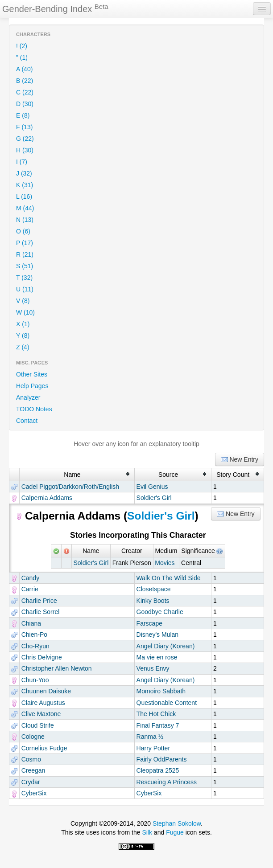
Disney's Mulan (158, 635)
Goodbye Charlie (160, 612)
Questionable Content (167, 703)
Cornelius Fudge (44, 748)
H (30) (25, 150)
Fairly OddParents (162, 759)
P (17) (25, 243)
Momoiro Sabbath (161, 691)
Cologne (33, 737)
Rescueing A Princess (167, 782)
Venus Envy (153, 668)
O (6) (23, 231)
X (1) (23, 324)
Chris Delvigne (42, 657)
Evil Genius (152, 487)
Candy (30, 578)
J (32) (24, 173)
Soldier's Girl (154, 498)
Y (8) (23, 336)
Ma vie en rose (157, 657)
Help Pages (32, 386)
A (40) (24, 69)
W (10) (25, 312)
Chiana (31, 623)
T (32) (24, 278)
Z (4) (23, 347)
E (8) (23, 115)
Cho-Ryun (35, 646)
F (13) (24, 127)
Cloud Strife (38, 725)
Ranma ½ (150, 737)
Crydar (31, 782)
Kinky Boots (153, 601)
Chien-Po (34, 635)
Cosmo (31, 759)
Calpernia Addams (47, 498)
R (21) (25, 254)
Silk (147, 832)
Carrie (30, 589)
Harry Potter (153, 748)
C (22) (25, 92)
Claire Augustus (43, 703)
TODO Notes (34, 409)
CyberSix (34, 793)
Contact (27, 421)
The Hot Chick (156, 714)
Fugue (175, 832)
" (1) (22, 57)
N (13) (25, 220)
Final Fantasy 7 (158, 725)
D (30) (25, 104)
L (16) (24, 197)
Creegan (33, 770)
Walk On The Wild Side (169, 578)
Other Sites (32, 374)
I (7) (22, 162)
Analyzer (28, 397)
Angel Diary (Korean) (166, 646)
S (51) (25, 266)
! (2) (22, 46)
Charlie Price (39, 601)
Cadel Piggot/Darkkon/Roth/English (70, 487)
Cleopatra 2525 (158, 770)
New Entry (240, 460)
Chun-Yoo (35, 680)
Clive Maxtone (41, 714)
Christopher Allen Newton (57, 668)
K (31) (25, 185)
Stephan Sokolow (177, 823)
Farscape (149, 623)
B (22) (25, 81)
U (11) (25, 289)
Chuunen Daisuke (46, 691)
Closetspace (154, 589)
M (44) (25, 208)
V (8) (23, 301)
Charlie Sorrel (41, 612)
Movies (165, 563)
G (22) (25, 139)
